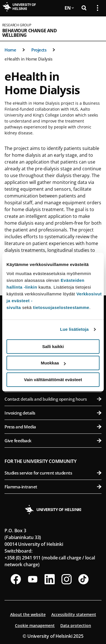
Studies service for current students (53, 473)
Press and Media (53, 427)
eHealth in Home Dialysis (28, 59)
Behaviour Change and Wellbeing (29, 33)
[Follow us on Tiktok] (83, 579)
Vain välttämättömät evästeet (53, 380)
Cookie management (35, 625)
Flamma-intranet (53, 487)
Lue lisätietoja (74, 329)
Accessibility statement (74, 614)
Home (10, 50)
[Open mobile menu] (95, 29)
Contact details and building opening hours (53, 399)
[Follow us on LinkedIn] (50, 579)
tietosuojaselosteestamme (61, 307)
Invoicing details (53, 413)
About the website (28, 614)
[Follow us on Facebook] (16, 579)
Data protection (76, 625)
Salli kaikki (53, 346)
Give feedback (53, 441)
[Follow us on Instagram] (67, 579)
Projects (39, 50)
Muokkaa (53, 363)
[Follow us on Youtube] (33, 579)
